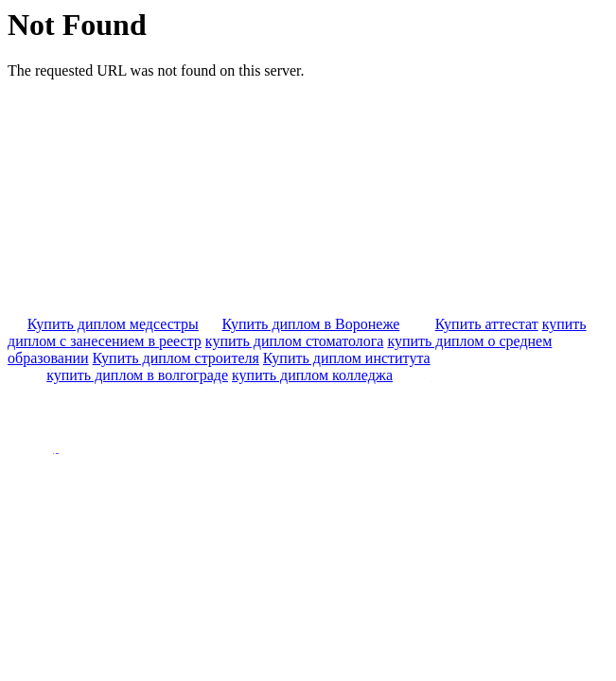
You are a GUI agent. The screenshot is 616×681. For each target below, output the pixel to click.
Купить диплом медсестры (113, 324)
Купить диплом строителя (176, 358)
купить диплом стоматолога (295, 341)
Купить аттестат (487, 324)
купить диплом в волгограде (137, 375)
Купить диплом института (347, 358)
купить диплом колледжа (312, 375)
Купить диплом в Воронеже (311, 324)
